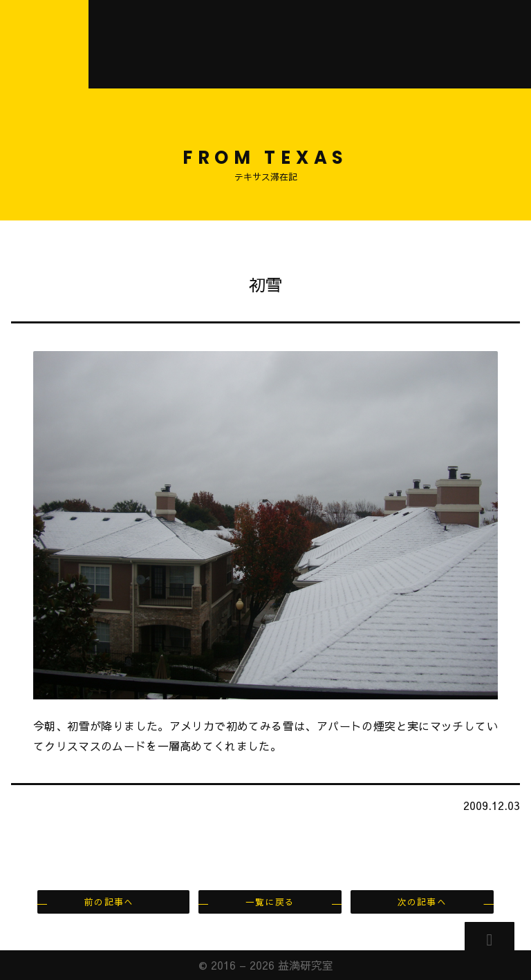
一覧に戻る (270, 902)
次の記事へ (422, 902)
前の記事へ (109, 902)
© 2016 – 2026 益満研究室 (266, 965)
